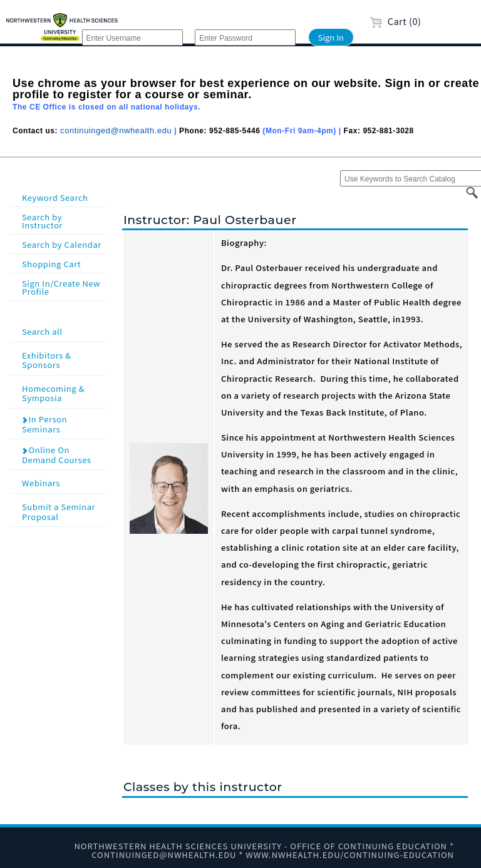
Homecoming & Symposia (63, 393)
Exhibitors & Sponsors (63, 360)
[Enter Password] (245, 38)
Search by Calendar (62, 244)
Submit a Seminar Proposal (63, 511)
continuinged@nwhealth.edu (116, 130)
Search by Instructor (42, 221)
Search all (63, 331)
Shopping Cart (51, 264)
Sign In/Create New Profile (61, 287)
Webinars (63, 482)
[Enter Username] (132, 38)
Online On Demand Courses (56, 455)
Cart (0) (396, 21)
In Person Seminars (44, 424)
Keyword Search (55, 197)
